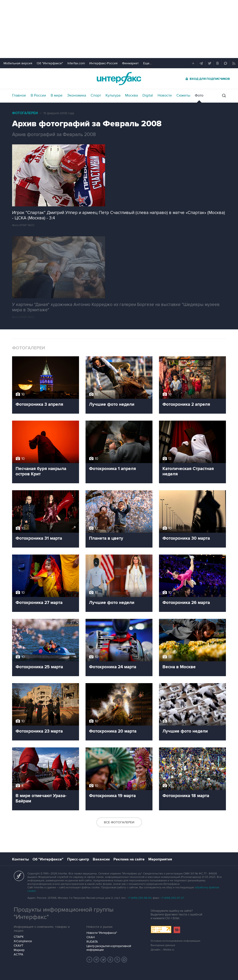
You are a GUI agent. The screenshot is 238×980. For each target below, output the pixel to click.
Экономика (77, 95)
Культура (113, 95)
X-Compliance (23, 941)
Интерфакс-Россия (103, 63)
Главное (19, 95)
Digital (148, 95)
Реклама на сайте (129, 859)
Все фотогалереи (119, 822)
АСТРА (18, 954)
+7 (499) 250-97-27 (172, 898)
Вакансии (101, 859)
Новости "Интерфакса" (102, 933)
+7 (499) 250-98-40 (139, 898)
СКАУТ (18, 946)
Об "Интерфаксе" (50, 63)
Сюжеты (183, 95)
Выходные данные (163, 945)
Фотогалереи (25, 113)
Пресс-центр (78, 859)
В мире (57, 95)
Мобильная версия (18, 63)
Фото (199, 95)
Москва (131, 95)
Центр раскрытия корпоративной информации (109, 948)
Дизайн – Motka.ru (162, 950)
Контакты (20, 859)
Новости (165, 95)
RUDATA (92, 942)
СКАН (91, 937)
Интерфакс (119, 79)
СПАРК (19, 937)
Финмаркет (130, 63)
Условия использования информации (175, 941)
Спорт (96, 95)
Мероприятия (160, 859)
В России (38, 95)
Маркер (19, 950)
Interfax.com (76, 63)
